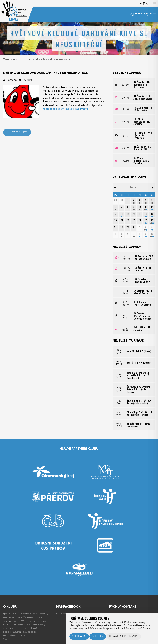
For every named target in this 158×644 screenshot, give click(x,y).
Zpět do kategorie (17, 132)
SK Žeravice (62, 614)
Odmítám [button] (98, 636)
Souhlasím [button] (79, 636)
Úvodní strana (10, 59)
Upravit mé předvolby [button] (124, 636)
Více (5, 639)
